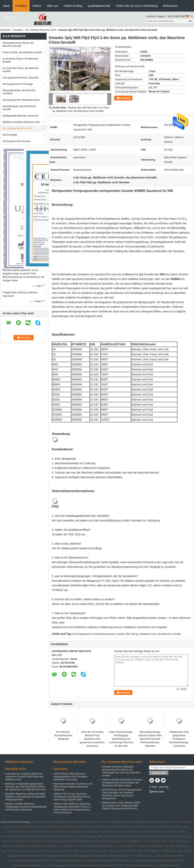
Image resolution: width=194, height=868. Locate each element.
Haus (6, 6)
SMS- (163, 274)
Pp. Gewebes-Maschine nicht (41, 30)
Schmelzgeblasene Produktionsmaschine (94, 634)
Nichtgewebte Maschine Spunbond (20, 116)
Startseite (5, 30)
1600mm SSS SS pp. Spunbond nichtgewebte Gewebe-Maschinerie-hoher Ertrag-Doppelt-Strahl (72, 797)
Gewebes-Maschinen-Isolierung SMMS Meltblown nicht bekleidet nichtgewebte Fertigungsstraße (25, 797)
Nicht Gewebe (10, 135)
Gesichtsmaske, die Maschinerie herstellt (19, 108)
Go (190, 21)
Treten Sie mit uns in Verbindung (137, 6)
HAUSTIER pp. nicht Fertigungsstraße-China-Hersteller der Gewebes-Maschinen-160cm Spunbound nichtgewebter (122, 794)
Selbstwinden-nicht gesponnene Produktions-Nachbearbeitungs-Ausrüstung (179, 739)
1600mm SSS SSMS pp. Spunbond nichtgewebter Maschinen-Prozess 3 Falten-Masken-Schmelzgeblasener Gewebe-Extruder (72, 808)
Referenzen (170, 6)
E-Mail (153, 787)
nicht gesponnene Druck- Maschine (21, 78)
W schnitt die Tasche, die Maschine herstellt (21, 70)
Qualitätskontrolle (99, 6)
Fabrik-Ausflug (73, 6)
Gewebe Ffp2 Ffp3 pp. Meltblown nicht (136, 634)
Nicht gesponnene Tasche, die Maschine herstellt (18, 44)
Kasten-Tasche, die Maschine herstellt (22, 52)
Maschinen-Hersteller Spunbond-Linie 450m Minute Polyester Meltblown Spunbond (73, 787)
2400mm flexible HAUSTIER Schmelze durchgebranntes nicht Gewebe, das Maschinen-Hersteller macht (122, 783)
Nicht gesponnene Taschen (17, 141)
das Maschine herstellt (169, 634)
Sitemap (164, 787)
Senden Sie (159, 773)
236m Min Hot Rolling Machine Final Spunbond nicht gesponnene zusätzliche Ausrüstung (92, 739)
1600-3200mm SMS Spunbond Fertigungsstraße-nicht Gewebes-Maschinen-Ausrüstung (71, 777)
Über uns (52, 6)
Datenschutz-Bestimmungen (15, 822)
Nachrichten (11, 17)
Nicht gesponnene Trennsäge (18, 84)
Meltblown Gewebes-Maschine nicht (21, 122)
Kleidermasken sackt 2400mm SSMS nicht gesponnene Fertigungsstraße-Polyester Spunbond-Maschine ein (121, 806)
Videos (37, 6)
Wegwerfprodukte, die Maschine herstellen (19, 92)
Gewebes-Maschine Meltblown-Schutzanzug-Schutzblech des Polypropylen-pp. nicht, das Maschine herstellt (121, 771)
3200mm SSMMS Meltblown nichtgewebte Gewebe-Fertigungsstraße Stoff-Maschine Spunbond (26, 807)
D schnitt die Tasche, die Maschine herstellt (20, 60)
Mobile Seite (157, 792)
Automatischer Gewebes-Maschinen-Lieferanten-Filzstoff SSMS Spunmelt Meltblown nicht (24, 777)
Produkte (21, 6)
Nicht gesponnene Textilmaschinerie (21, 100)
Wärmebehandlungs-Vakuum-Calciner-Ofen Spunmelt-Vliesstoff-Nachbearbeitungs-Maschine (150, 739)
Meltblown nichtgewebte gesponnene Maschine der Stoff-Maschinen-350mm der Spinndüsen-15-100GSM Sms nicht (25, 787)
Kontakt (125, 98)
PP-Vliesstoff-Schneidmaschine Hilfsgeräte (63, 735)
